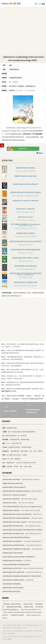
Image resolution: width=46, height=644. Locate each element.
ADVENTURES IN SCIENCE (26, 168)
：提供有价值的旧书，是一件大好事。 (15, 436)
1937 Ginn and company (18, 503)
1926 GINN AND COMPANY (20, 479)
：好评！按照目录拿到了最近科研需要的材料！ (19, 432)
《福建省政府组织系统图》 (14, 607)
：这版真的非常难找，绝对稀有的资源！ (17, 447)
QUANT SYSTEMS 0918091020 (22, 568)
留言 (36, 4)
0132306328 (18, 580)
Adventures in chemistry (25, 209)
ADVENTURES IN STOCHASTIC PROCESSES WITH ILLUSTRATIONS (25, 274)
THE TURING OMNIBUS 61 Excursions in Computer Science (25, 225)
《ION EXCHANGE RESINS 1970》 (31, 609)
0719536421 (17, 561)
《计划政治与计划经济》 (17, 615)
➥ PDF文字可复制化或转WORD (32, 399)
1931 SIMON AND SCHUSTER (21, 510)
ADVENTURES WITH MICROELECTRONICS (26, 192)
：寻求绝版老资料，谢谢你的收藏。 (16, 439)
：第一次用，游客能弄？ (12, 459)
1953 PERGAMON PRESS (21, 526)
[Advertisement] (23, 30)
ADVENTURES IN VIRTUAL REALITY (26, 184)
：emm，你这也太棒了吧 (11, 443)
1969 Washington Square (20, 499)
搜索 (43, 4)
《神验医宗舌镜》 (28, 607)
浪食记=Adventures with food (25, 176)
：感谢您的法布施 (9, 428)
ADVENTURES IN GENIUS (26, 233)
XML (6, 639)
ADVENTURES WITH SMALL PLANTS (26, 258)
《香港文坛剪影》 (28, 604)
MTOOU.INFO (22, 637)
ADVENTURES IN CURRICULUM (25, 282)
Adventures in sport (25, 217)
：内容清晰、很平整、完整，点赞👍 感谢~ (17, 466)
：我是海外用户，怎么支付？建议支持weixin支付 (19, 463)
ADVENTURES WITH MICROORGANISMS (26, 250)
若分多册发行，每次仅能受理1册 (25, 91)
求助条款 (16, 82)
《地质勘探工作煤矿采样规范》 (12, 604)
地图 (10, 639)
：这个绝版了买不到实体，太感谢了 (15, 455)
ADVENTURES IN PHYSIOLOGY (26, 266)
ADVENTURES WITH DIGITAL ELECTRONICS (25, 241)
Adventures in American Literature (26, 201)
